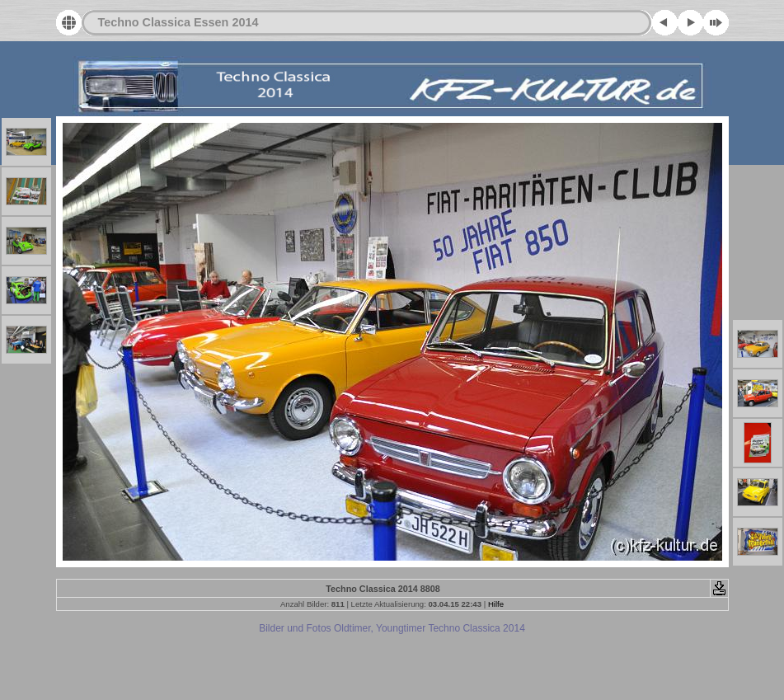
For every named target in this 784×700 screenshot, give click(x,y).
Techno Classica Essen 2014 (178, 22)
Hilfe (496, 604)
